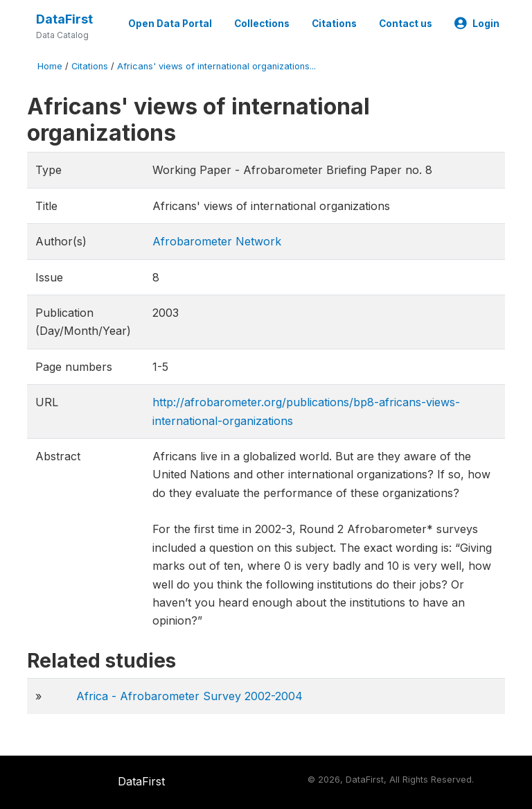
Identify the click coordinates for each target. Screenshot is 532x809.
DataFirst (64, 19)
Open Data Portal (170, 24)
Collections (262, 24)
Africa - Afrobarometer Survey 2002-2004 (189, 696)
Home (50, 66)
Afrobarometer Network (217, 241)
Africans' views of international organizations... (216, 66)
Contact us (406, 24)
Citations (334, 24)
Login (477, 24)
